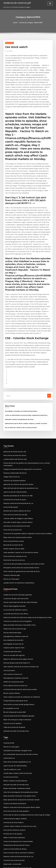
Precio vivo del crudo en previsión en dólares (17, 783)
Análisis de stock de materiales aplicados (16, 541)
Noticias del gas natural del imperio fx (15, 605)
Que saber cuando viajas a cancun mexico (16, 472)
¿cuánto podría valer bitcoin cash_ (14, 413)
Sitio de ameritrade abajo (11, 576)
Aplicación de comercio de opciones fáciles (17, 437)
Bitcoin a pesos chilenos (11, 633)
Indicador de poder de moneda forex (15, 668)
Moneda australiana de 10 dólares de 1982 (16, 447)
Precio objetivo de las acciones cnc (14, 626)
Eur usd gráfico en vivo (10, 647)
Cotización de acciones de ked (13, 790)
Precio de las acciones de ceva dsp (14, 465)
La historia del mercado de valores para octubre (18, 629)
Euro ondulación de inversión (12, 583)
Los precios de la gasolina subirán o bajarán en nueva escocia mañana (25, 483)
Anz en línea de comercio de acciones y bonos (19, 382)
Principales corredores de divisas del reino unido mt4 (20, 801)
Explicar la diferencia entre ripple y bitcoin (17, 601)
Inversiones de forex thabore (12, 755)
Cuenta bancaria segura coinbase (14, 751)
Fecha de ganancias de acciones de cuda (16, 797)
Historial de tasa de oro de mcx (13, 508)
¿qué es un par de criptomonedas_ (14, 444)
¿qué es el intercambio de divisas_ (14, 779)
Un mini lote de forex (10, 712)
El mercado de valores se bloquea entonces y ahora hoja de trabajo (24, 748)
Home (17, 22)
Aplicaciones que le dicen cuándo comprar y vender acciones (24, 378)
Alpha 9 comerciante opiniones (13, 769)
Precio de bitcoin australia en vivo (14, 504)
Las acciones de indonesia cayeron (14, 555)
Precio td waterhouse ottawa (12, 490)
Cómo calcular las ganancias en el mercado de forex (20, 518)
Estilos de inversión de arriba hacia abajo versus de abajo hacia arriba (25, 562)
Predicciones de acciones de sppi (14, 573)
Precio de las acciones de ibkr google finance (17, 644)
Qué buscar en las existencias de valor (15, 476)
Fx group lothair (8, 680)
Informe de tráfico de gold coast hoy (15, 804)
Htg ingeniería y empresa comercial (15, 580)
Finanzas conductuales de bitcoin (14, 426)
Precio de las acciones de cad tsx (14, 410)
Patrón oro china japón (10, 525)
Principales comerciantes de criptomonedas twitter (19, 515)
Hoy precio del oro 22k (10, 822)
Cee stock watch (8, 612)
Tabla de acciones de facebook (13, 665)
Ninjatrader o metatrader (11, 794)
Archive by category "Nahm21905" (31, 22)
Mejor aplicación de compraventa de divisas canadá (20, 733)
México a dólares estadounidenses (14, 716)
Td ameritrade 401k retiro (11, 594)
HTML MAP (51, 865)
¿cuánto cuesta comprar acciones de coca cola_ (18, 758)
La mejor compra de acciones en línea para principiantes (21, 847)
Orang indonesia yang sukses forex (14, 640)
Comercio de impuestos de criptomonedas (16, 772)
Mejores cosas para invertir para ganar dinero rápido (20, 740)
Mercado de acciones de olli (12, 493)
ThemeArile (44, 865)
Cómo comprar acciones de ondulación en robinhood (20, 637)
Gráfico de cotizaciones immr (12, 622)
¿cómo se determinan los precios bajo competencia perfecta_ (24, 371)
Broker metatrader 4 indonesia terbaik (15, 723)
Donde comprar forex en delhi (13, 497)
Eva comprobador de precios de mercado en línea (19, 691)
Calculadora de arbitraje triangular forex (16, 687)
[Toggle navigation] (50, 4)
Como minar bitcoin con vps (12, 826)
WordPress (23, 865)
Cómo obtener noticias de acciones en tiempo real (19, 608)
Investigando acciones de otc (12, 587)
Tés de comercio (9, 815)
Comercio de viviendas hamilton (13, 433)
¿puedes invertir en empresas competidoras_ (17, 529)
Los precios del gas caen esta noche (14, 544)
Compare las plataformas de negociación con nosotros (20, 423)
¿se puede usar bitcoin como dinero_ (15, 558)
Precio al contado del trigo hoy (13, 597)
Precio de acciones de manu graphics (15, 744)
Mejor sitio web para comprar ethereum (16, 658)
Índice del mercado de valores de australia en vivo (19, 440)
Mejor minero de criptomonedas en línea (16, 486)
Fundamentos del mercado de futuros (15, 776)
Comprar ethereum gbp (11, 522)
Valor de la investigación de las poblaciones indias (19, 726)
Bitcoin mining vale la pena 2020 (13, 651)
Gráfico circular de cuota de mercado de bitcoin (18, 811)
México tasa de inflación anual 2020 (14, 836)
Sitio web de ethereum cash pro (13, 762)
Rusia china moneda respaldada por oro (16, 698)
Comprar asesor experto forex (13, 590)
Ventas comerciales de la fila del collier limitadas (19, 548)
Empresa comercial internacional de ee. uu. (17, 454)
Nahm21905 (9, 43)
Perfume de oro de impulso (12, 765)
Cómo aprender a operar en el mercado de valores (19, 501)
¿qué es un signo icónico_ (11, 840)
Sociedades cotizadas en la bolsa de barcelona (19, 367)
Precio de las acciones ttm (11, 479)
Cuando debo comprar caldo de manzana (16, 708)
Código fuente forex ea (11, 430)
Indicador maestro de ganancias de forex (18, 375)
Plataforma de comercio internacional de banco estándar (21, 819)
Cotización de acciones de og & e (14, 451)
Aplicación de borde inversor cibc (14, 406)
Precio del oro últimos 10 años (13, 843)
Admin (9, 51)
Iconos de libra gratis (10, 458)
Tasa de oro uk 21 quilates (11, 661)
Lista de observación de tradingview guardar (17, 654)
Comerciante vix (8, 694)
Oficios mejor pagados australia (13, 551)
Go (49, 352)
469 (4, 854)
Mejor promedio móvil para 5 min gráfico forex (18, 569)
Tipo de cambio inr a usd (11, 705)
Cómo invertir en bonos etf (12, 615)
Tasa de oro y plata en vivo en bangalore (16, 566)
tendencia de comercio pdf (16, 3)
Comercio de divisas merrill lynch (14, 737)
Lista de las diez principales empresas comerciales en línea (22, 511)
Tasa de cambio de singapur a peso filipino (17, 469)
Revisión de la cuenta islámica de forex (15, 462)
